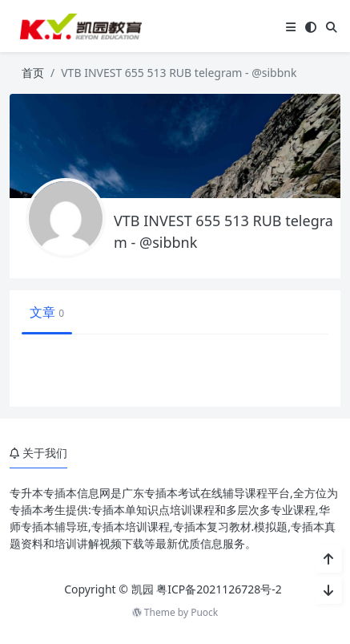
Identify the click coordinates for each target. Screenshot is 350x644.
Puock (204, 612)
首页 (33, 73)
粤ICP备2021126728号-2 (219, 589)
